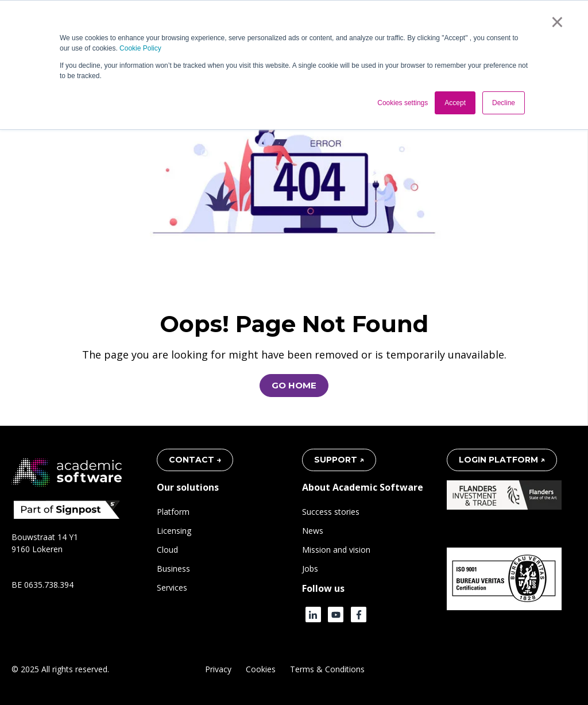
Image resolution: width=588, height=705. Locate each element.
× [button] (557, 22)
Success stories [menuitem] (331, 512)
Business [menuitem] (173, 569)
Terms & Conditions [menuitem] (327, 669)
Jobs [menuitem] (310, 569)
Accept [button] (455, 103)
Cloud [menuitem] (167, 550)
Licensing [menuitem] (174, 531)
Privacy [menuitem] (218, 669)
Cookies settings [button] (403, 103)
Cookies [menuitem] (261, 669)
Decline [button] (504, 103)
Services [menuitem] (172, 587)
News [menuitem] (313, 531)
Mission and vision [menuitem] (336, 550)
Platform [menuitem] (173, 512)
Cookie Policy (140, 48)
